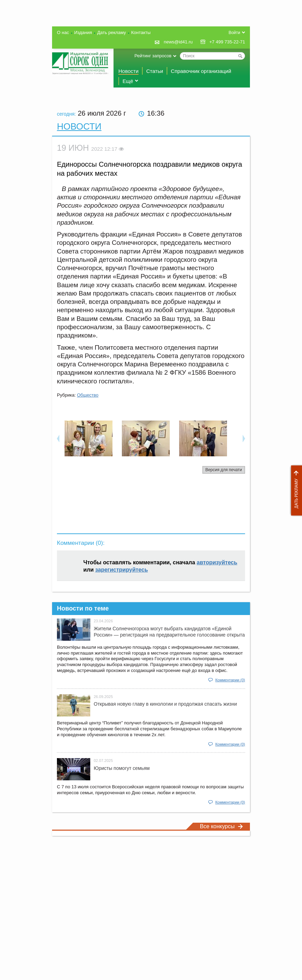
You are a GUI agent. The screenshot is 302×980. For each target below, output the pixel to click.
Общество (88, 395)
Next (244, 438)
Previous (58, 438)
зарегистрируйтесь (121, 570)
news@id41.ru (178, 42)
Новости (128, 71)
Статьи (155, 71)
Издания (83, 32)
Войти (234, 33)
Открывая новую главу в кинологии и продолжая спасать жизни (165, 704)
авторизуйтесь (217, 562)
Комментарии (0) (230, 680)
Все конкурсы (221, 826)
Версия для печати (224, 470)
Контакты (141, 32)
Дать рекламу (295, 491)
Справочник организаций (201, 71)
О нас (63, 32)
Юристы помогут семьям (122, 768)
